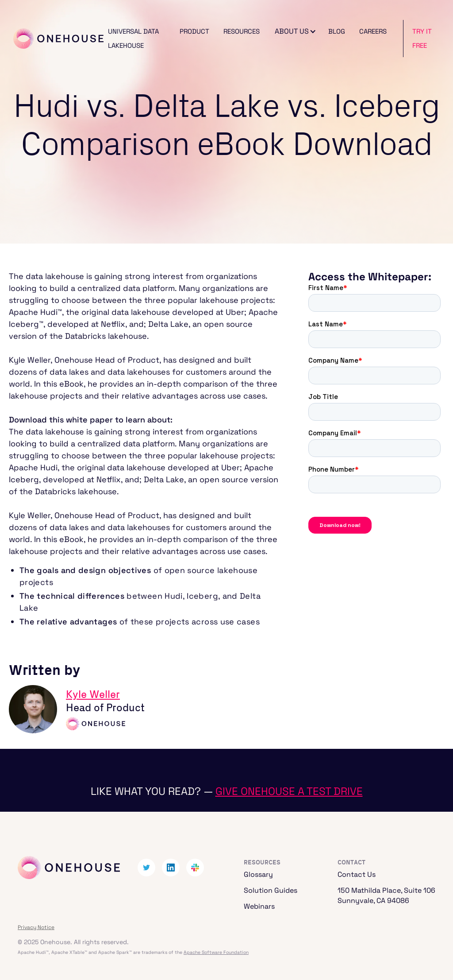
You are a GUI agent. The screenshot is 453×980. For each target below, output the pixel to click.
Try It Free (422, 38)
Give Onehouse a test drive (289, 791)
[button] (294, 31)
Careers (373, 31)
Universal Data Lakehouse (133, 38)
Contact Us (357, 874)
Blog (337, 31)
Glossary (258, 874)
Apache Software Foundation (216, 952)
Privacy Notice (36, 927)
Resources (242, 31)
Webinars (259, 906)
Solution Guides (271, 890)
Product (194, 31)
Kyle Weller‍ (93, 695)
